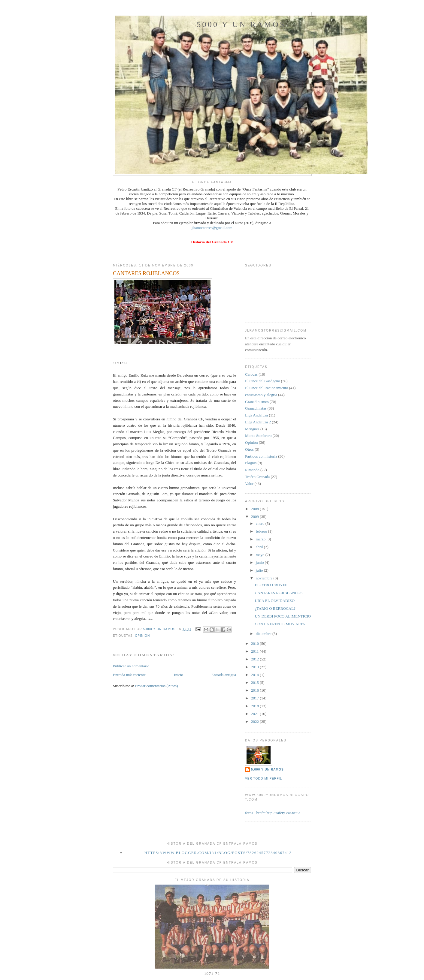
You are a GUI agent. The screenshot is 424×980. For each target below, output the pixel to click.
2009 (255, 517)
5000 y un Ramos (241, 24)
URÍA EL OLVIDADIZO (275, 601)
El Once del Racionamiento (267, 388)
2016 (255, 690)
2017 (255, 698)
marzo (261, 539)
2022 (255, 721)
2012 (255, 659)
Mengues (252, 429)
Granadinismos (257, 402)
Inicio (178, 675)
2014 (255, 675)
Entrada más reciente (129, 675)
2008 (255, 509)
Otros (249, 449)
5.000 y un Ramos (267, 770)
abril (260, 547)
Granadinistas (256, 408)
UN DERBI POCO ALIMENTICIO (283, 616)
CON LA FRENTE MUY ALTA (280, 624)
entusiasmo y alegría (261, 395)
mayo (261, 555)
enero (261, 523)
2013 (255, 667)
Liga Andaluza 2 (258, 422)
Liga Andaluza (256, 415)
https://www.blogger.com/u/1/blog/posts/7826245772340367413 (218, 853)
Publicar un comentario (131, 666)
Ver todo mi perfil (263, 779)
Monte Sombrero (258, 436)
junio (260, 562)
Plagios (251, 463)
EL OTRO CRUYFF (271, 585)
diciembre (264, 634)
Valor (249, 484)
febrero (262, 531)
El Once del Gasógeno (263, 381)
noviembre (265, 578)
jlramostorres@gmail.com (212, 228)
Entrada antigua (224, 675)
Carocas (251, 374)
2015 (255, 682)
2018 (255, 706)
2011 (255, 651)
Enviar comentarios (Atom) (157, 686)
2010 (255, 643)
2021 (255, 714)
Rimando (252, 470)
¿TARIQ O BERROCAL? (275, 608)
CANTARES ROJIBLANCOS (279, 593)
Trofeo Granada (257, 477)
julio (260, 570)
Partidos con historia (261, 456)
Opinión (142, 636)
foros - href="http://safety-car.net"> (273, 813)
